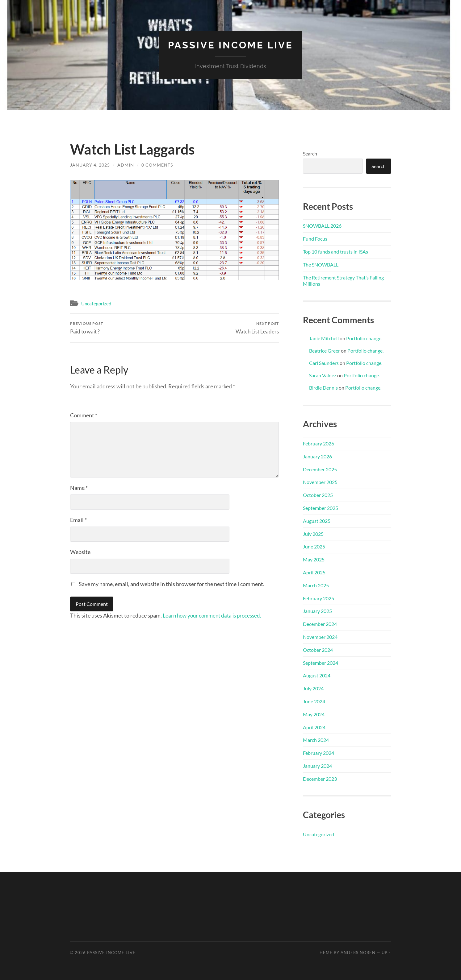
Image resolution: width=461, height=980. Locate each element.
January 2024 (317, 765)
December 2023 (320, 778)
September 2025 (321, 508)
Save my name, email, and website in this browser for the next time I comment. (172, 584)
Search (310, 153)
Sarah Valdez (323, 375)
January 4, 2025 (90, 165)
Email (78, 520)
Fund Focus (315, 239)
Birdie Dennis (323, 387)
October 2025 (318, 495)
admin (126, 165)
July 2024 (313, 688)
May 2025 (314, 559)
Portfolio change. (364, 338)
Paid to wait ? (87, 328)
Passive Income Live (231, 45)
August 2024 (317, 675)
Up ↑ (386, 952)
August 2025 (317, 521)
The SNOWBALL (321, 264)
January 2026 (317, 456)
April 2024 (314, 727)
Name (79, 488)
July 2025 (313, 533)
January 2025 (317, 611)
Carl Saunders (324, 363)
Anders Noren (358, 952)
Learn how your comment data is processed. (215, 615)
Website (80, 552)
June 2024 (314, 701)
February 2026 (319, 443)
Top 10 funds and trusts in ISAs (335, 251)
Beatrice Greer (325, 350)
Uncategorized (96, 303)
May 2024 (314, 714)
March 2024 (316, 740)
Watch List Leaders (257, 328)
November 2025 (320, 482)
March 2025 (316, 585)
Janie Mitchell (324, 338)
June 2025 (314, 546)
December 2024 (320, 624)
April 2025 (314, 572)
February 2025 (319, 598)
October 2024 (318, 649)
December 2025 (320, 469)
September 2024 (321, 662)
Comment (84, 415)
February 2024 (319, 753)
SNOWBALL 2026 (322, 226)
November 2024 (320, 637)
